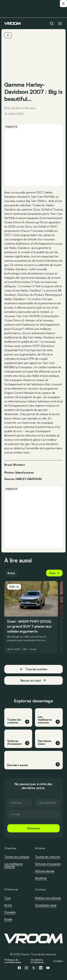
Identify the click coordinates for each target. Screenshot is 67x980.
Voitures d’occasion (48, 864)
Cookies (58, 961)
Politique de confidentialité (13, 961)
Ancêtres (41, 878)
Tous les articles (33, 669)
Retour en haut (34, 681)
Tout (7, 898)
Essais (8, 919)
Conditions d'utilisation (37, 961)
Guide (33, 649)
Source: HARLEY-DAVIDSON (23, 479)
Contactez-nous (46, 905)
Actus (11, 573)
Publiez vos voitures (48, 898)
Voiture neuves (45, 871)
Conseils (10, 912)
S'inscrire (33, 828)
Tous (54, 573)
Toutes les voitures (17, 857)
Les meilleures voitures (13, 865)
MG (25, 649)
